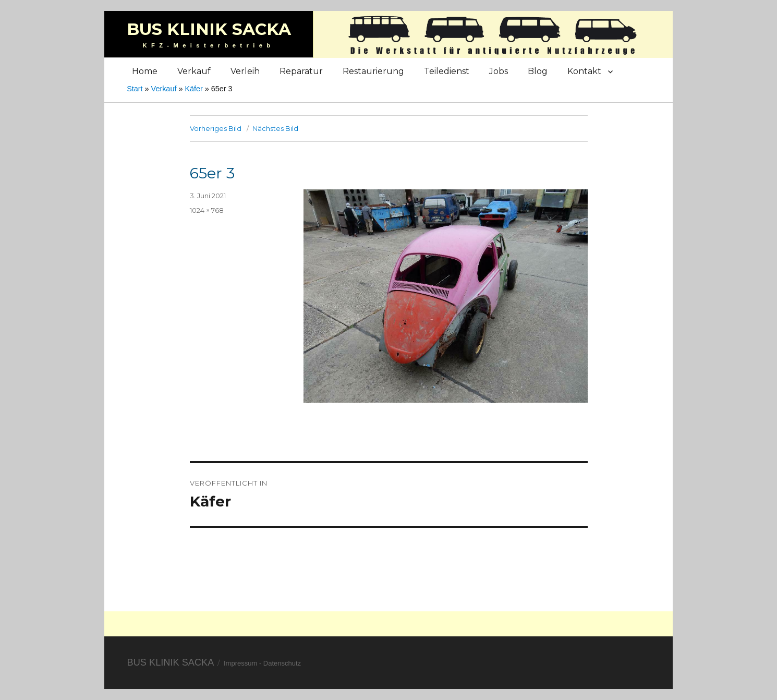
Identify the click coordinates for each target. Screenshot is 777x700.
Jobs (499, 71)
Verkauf (194, 71)
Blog (538, 71)
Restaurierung (373, 71)
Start (135, 89)
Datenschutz (282, 663)
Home (145, 71)
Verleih (245, 71)
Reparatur (301, 71)
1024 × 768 (207, 210)
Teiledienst (447, 71)
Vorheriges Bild (216, 128)
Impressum (240, 663)
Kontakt (584, 71)
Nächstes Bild (275, 128)
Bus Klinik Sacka (209, 29)
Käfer (193, 89)
